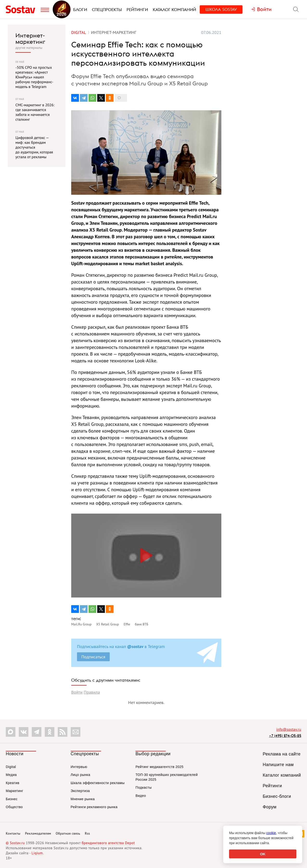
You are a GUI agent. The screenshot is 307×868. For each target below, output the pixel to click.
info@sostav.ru (289, 729)
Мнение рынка (83, 799)
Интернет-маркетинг (30, 39)
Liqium (37, 853)
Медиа (11, 775)
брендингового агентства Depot (108, 843)
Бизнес (12, 799)
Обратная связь (68, 833)
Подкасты (144, 787)
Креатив (13, 783)
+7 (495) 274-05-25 (285, 736)
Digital (11, 767)
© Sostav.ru (15, 843)
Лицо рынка (80, 775)
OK (263, 854)
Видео (141, 796)
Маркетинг (15, 791)
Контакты (13, 833)
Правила (92, 692)
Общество (14, 807)
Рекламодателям (38, 833)
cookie (271, 833)
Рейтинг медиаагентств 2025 (159, 767)
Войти (77, 692)
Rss (87, 833)
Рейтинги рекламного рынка (94, 807)
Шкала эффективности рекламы (98, 783)
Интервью (79, 767)
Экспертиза (80, 791)
